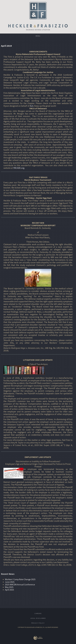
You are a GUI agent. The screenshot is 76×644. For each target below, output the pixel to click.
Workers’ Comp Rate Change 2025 (20, 579)
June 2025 (10, 582)
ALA (32, 106)
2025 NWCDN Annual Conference (20, 585)
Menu (38, 36)
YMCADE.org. (19, 168)
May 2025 (9, 587)
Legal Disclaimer (38, 618)
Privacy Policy (38, 623)
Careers (38, 613)
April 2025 (9, 590)
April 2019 (6, 46)
